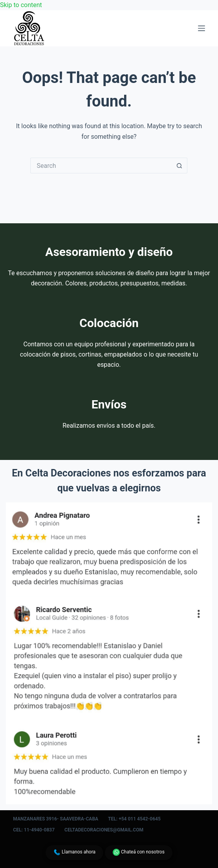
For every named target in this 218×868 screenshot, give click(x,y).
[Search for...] (101, 166)
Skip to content (21, 5)
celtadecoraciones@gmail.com (104, 830)
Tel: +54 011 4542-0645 (134, 819)
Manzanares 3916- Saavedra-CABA (56, 819)
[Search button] (180, 166)
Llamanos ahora (74, 852)
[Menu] (202, 28)
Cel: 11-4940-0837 (34, 830)
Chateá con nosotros (139, 852)
